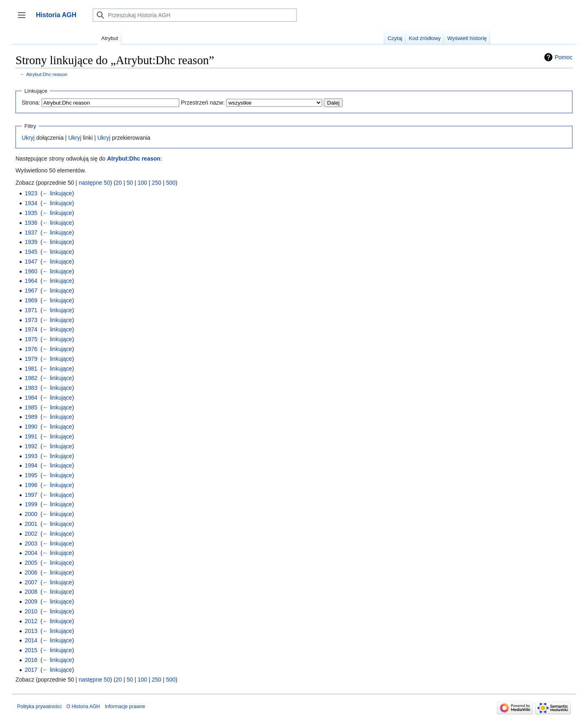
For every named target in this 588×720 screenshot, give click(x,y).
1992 (31, 446)
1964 (31, 281)
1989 (31, 417)
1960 (31, 271)
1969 (31, 300)
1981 (31, 369)
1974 (31, 329)
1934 (31, 203)
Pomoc (563, 57)
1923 (31, 193)
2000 (31, 514)
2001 (31, 524)
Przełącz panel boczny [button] (24, 19)
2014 (31, 640)
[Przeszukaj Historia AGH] (195, 15)
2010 (31, 611)
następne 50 (95, 183)
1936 (31, 223)
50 (130, 183)
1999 (31, 504)
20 (119, 183)
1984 (31, 398)
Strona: (31, 103)
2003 (31, 543)
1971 (31, 310)
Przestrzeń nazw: (203, 103)
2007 (31, 582)
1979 (31, 359)
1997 (31, 495)
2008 (31, 592)
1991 (31, 436)
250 (157, 183)
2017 (31, 670)
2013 (31, 631)
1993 (31, 456)
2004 (31, 553)
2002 (31, 534)
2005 (31, 563)
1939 (31, 242)
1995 (31, 475)
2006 (31, 572)
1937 (31, 233)
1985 (31, 407)
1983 (31, 388)
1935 (31, 213)
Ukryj (28, 138)
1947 (31, 262)
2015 (31, 650)
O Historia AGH (83, 707)
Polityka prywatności (39, 707)
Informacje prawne (125, 707)
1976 (31, 349)
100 (142, 183)
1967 (31, 291)
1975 (31, 339)
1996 (31, 485)
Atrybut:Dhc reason (47, 74)
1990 (31, 427)
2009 (31, 601)
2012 (31, 621)
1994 (31, 465)
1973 (31, 320)
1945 (31, 252)
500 (170, 183)
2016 (31, 660)
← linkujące (57, 193)
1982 (31, 378)
